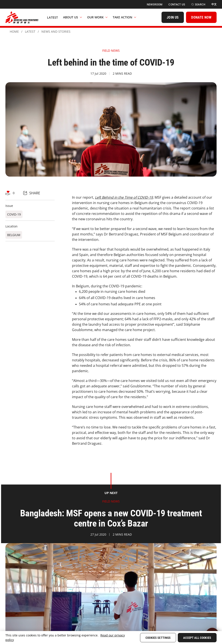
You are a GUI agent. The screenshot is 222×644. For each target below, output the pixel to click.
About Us (73, 17)
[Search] (198, 4)
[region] (111, 638)
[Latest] (52, 17)
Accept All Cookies (197, 638)
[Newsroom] (155, 4)
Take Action (124, 17)
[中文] (214, 4)
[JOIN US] (173, 17)
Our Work (97, 17)
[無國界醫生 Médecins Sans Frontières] (22, 17)
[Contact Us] (177, 4)
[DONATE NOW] (201, 17)
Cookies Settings (158, 638)
